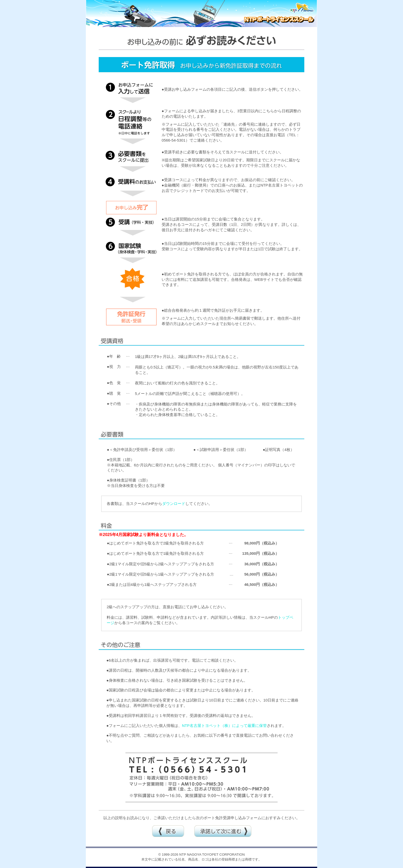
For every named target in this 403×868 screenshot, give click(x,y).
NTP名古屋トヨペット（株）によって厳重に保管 (224, 726)
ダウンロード (174, 504)
